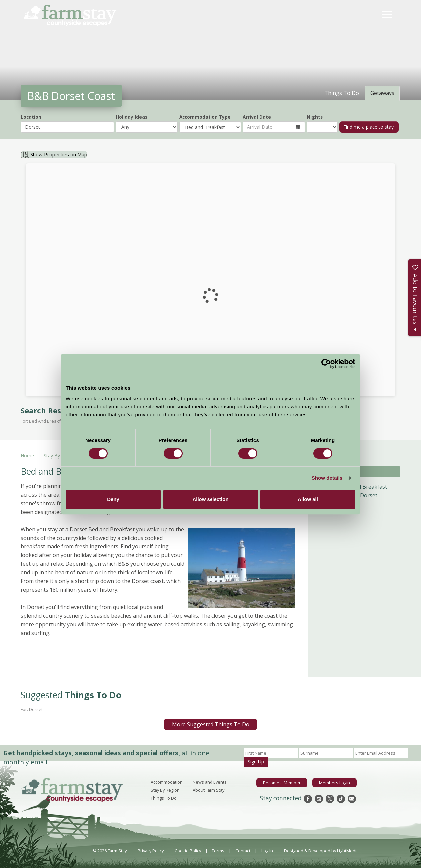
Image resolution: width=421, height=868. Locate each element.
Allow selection (210, 499)
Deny (113, 499)
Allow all (308, 499)
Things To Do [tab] (342, 93)
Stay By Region (60, 455)
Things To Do (164, 798)
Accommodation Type (205, 117)
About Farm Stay (209, 790)
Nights (315, 117)
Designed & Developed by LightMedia (321, 851)
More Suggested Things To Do (211, 724)
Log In (267, 851)
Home (27, 455)
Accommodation (167, 782)
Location (31, 117)
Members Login (335, 783)
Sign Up (256, 762)
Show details (327, 478)
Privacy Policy (151, 851)
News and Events (210, 782)
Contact (243, 851)
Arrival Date (257, 117)
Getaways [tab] (382, 93)
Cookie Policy (188, 851)
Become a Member (282, 783)
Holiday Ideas (131, 117)
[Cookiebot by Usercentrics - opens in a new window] (326, 364)
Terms (218, 851)
